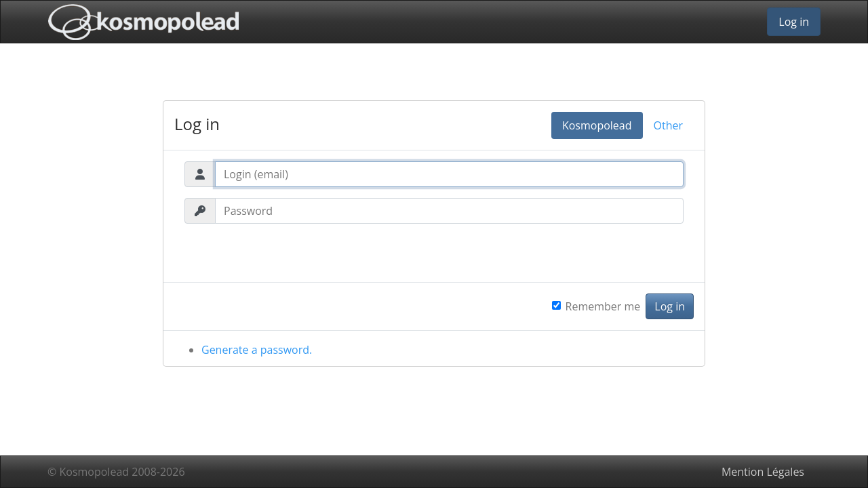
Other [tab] (668, 125)
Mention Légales (763, 472)
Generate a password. (257, 350)
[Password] (449, 211)
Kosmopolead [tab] (597, 125)
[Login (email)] (449, 174)
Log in (794, 22)
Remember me (603, 306)
